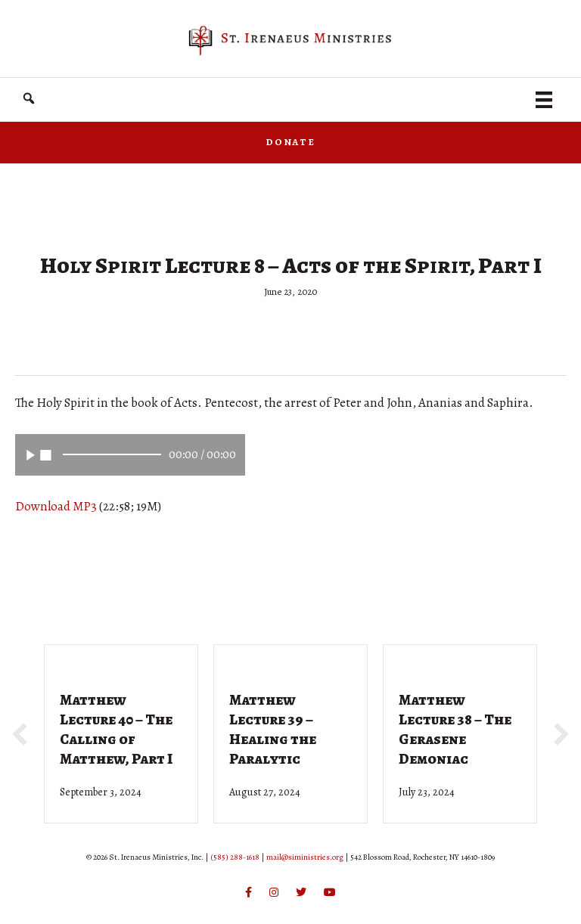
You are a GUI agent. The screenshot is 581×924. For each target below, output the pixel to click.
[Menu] (544, 100)
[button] (29, 99)
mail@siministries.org (305, 857)
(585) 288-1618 (235, 857)
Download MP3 (56, 506)
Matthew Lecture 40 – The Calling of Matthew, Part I (116, 729)
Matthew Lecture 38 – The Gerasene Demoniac (455, 729)
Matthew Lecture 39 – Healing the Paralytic (273, 729)
